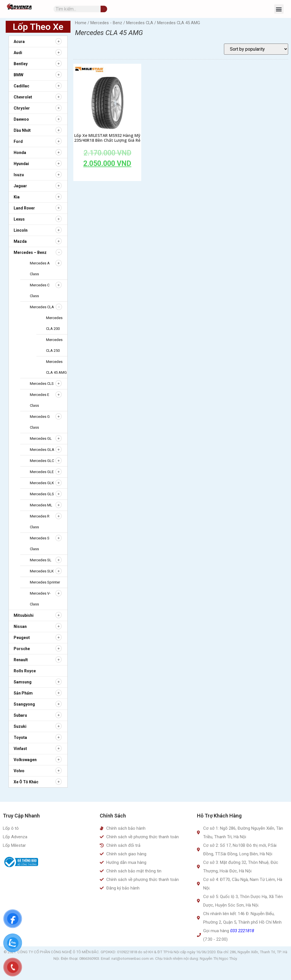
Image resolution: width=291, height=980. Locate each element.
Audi (18, 53)
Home (81, 23)
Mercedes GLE (42, 472)
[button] (279, 9)
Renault (21, 660)
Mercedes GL (41, 438)
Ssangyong (24, 704)
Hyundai (21, 164)
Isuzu (19, 175)
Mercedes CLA (42, 307)
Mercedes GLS (42, 494)
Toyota (20, 737)
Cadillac (21, 86)
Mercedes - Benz (106, 23)
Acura (19, 42)
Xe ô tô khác (26, 782)
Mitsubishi (24, 615)
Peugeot (22, 638)
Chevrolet (23, 97)
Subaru (20, 715)
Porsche (22, 649)
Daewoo (21, 119)
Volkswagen (25, 760)
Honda (20, 153)
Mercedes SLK (42, 571)
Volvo (19, 771)
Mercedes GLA (42, 450)
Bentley (21, 64)
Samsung (23, 682)
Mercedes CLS (42, 384)
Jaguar (20, 186)
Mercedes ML (41, 505)
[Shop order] (256, 49)
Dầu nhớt (22, 130)
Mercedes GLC (42, 461)
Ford (18, 141)
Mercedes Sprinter (45, 582)
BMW (18, 75)
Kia (17, 197)
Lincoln (21, 230)
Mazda (20, 241)
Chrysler (22, 108)
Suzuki (20, 726)
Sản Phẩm (23, 693)
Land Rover (24, 208)
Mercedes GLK (42, 483)
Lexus (19, 219)
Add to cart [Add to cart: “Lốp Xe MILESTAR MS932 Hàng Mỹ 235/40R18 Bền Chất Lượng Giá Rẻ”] (107, 176)
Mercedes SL (41, 560)
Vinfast (20, 749)
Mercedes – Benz (30, 252)
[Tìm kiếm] (104, 9)
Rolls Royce (25, 671)
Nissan (20, 626)
